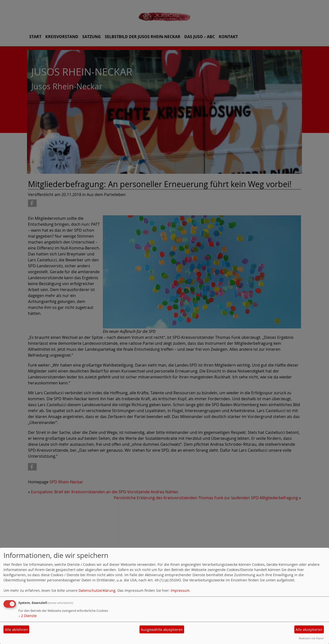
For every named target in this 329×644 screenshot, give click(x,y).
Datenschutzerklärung (97, 590)
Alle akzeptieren (309, 630)
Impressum (180, 590)
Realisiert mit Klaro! (311, 638)
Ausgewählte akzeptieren (162, 630)
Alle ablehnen (16, 630)
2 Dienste (27, 616)
